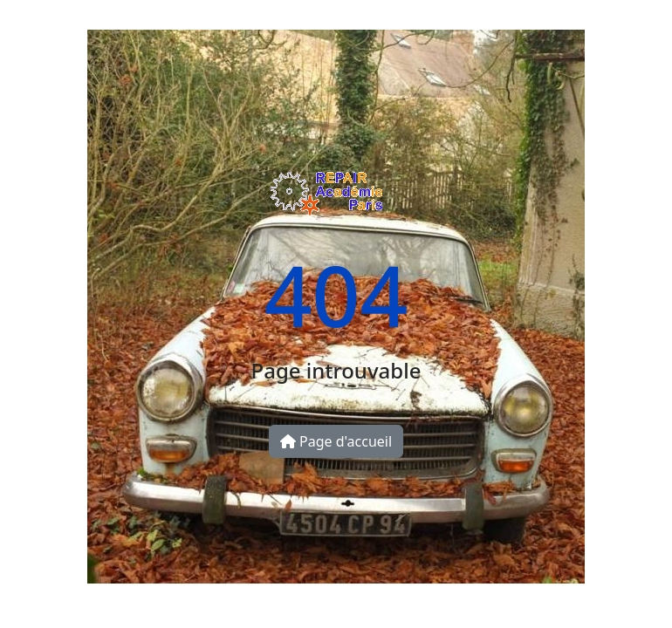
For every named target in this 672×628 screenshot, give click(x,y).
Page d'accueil (336, 441)
